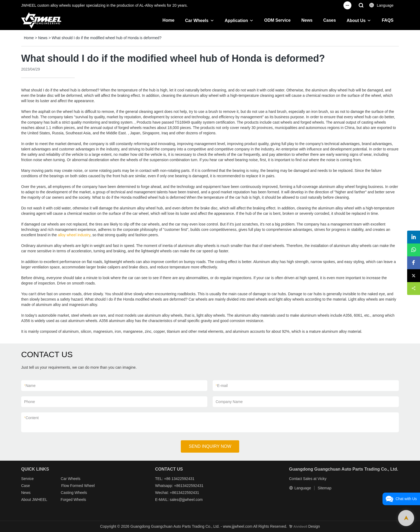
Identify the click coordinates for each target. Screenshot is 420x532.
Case (26, 486)
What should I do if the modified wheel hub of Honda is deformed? (106, 38)
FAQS (388, 20)
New (25, 493)
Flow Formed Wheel (78, 486)
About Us (356, 21)
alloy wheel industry (74, 235)
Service (27, 479)
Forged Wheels (73, 500)
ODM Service (277, 20)
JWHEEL (39, 500)
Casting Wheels (74, 493)
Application (236, 21)
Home (168, 20)
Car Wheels (197, 21)
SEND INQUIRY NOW (210, 446)
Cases (330, 20)
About (27, 500)
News (307, 20)
